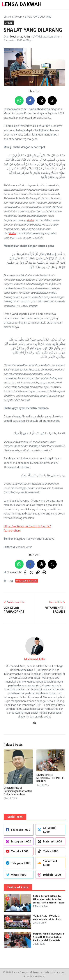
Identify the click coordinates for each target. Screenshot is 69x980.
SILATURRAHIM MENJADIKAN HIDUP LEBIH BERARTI (50, 778)
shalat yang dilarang (27, 581)
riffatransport (58, 972)
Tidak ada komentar (48, 37)
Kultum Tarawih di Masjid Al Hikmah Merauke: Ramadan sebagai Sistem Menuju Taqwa (49, 899)
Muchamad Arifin (20, 37)
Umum (19, 17)
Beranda (8, 17)
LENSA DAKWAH (22, 4)
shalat (30, 220)
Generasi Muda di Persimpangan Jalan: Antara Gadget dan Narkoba (18, 791)
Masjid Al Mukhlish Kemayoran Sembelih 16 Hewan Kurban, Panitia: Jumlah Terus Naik (48, 937)
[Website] (35, 723)
